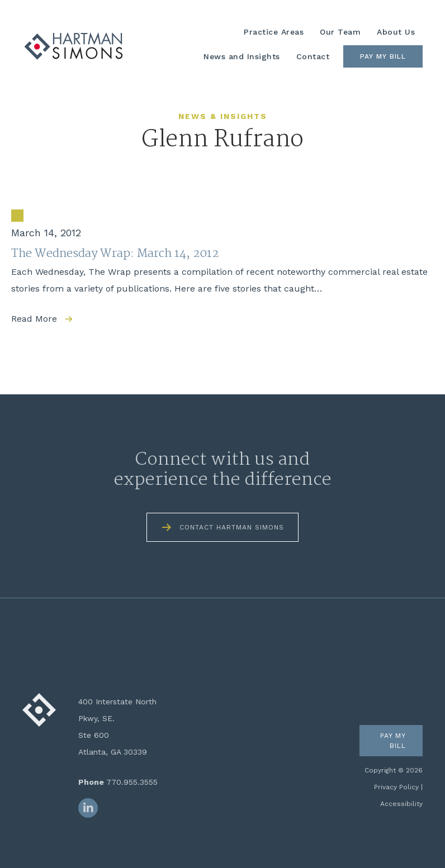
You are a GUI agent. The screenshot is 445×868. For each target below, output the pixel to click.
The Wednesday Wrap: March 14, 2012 (115, 254)
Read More (34, 319)
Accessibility (401, 804)
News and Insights (242, 56)
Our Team (340, 32)
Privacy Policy (396, 787)
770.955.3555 (132, 782)
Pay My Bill (383, 56)
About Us (396, 32)
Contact (313, 56)
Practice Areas (274, 32)
